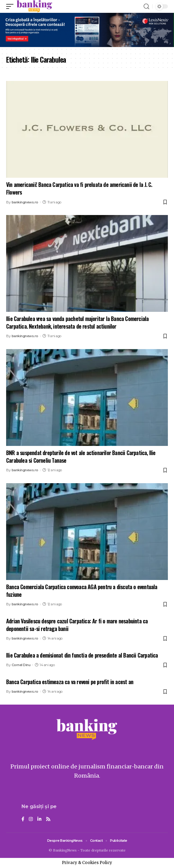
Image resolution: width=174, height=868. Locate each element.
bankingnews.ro (25, 202)
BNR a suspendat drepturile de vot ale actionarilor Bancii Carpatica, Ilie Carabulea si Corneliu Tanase (81, 456)
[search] (146, 7)
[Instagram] (31, 819)
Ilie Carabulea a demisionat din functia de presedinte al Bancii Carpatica (82, 655)
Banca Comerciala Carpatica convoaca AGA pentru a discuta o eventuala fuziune (82, 591)
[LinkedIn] (39, 819)
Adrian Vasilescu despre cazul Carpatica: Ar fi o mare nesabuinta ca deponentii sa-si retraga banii (77, 625)
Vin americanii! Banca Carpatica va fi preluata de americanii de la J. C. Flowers (79, 188)
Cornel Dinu (21, 665)
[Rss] (48, 819)
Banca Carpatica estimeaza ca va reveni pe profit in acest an (70, 682)
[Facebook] (23, 819)
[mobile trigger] (11, 6)
